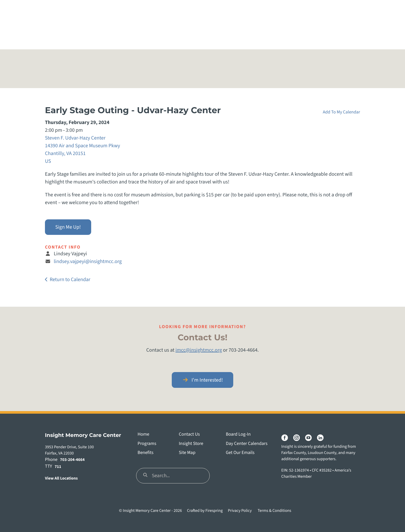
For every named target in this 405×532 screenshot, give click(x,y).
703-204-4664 (72, 460)
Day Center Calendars (247, 444)
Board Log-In (238, 434)
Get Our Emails (240, 453)
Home (143, 434)
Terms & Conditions (275, 511)
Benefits (146, 453)
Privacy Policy (240, 511)
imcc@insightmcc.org (199, 350)
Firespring (214, 511)
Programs (147, 444)
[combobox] (173, 476)
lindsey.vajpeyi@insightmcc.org (88, 261)
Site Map (187, 453)
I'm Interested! (202, 380)
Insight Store (191, 444)
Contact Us (189, 434)
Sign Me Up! (68, 227)
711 (58, 467)
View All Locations (61, 479)
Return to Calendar (70, 280)
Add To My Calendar (341, 112)
